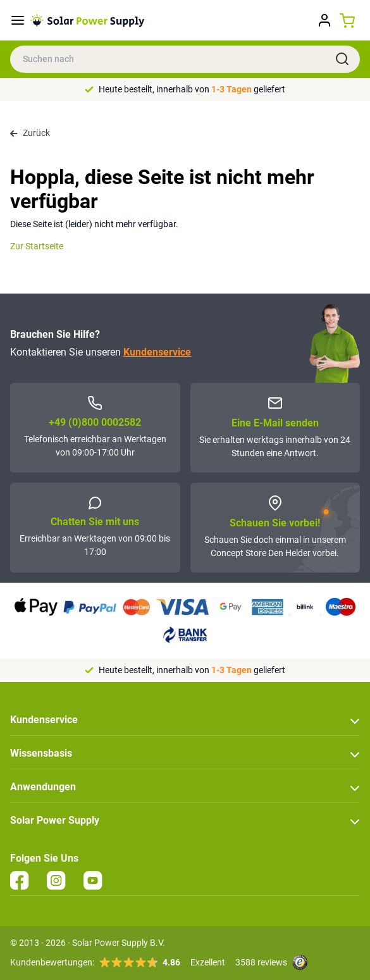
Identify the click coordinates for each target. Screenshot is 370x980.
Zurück (30, 133)
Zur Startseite (37, 246)
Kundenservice (157, 352)
